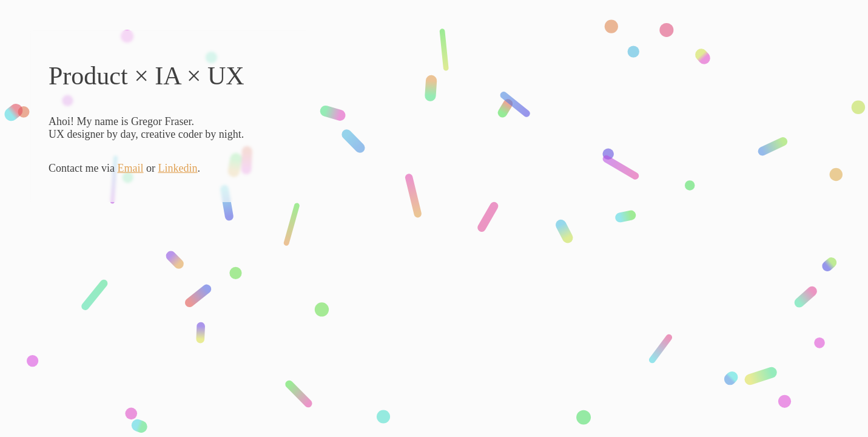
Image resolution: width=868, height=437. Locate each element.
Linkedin (177, 168)
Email (130, 168)
